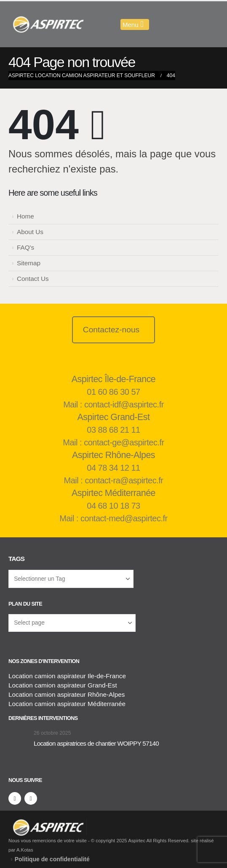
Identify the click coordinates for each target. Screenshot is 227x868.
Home (25, 216)
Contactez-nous (111, 330)
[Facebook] (15, 798)
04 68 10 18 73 (113, 506)
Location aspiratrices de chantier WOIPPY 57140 (96, 743)
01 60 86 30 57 (113, 392)
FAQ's (25, 247)
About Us (30, 232)
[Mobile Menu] (135, 24)
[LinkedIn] (31, 798)
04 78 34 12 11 (113, 468)
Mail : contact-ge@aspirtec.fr (113, 442)
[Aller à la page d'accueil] (19, 738)
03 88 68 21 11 (113, 430)
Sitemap (29, 263)
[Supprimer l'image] (48, 824)
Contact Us (33, 279)
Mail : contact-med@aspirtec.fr (113, 518)
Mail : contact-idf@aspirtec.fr (113, 404)
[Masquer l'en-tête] (48, 24)
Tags (16, 559)
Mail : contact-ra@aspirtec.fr (114, 480)
